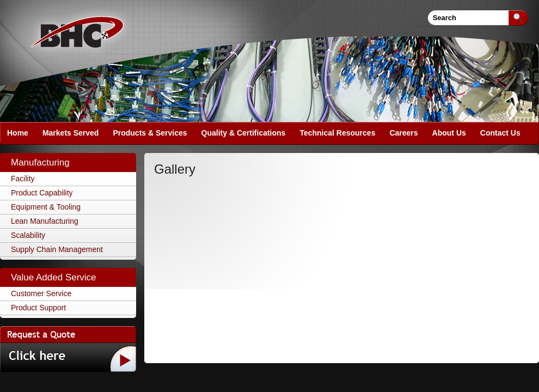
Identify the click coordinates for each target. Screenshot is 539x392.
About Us (449, 133)
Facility (23, 179)
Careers (403, 133)
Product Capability (42, 193)
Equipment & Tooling (46, 207)
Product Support (38, 308)
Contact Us (500, 133)
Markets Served (71, 133)
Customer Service (41, 293)
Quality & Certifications (244, 133)
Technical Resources (337, 133)
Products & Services (150, 133)
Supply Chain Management (57, 249)
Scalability (28, 235)
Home (18, 133)
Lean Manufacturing (45, 221)
